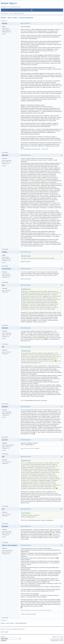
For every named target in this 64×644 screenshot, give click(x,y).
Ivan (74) (5, 440)
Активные (15, 13)
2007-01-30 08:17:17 (26, 23)
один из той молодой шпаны (11, 545)
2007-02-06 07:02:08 (26, 457)
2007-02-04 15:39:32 (26, 285)
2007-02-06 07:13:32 (26, 509)
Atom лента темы (59, 637)
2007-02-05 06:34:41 (26, 347)
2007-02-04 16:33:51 (26, 328)
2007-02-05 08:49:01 (26, 440)
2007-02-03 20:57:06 (26, 155)
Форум (3, 18)
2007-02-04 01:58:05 (26, 269)
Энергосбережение (26, 18)
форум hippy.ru (9, 3)
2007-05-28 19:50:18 (26, 545)
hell (3, 285)
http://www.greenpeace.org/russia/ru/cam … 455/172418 (34, 149)
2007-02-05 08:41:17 (26, 407)
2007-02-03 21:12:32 (26, 252)
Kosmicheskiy (6, 269)
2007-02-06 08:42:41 (26, 526)
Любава (5, 23)
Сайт (5, 34)
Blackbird (5, 155)
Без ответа (21, 13)
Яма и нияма (12, 18)
